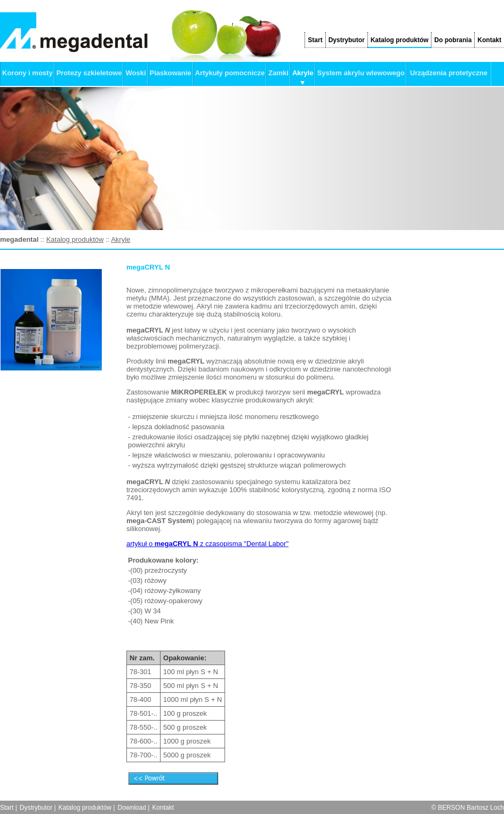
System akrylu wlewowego (361, 73)
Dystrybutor (347, 40)
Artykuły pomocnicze (230, 73)
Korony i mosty (27, 73)
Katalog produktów (400, 40)
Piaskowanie (171, 73)
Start (315, 40)
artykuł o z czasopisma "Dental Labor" (207, 544)
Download (131, 808)
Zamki (278, 73)
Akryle (303, 73)
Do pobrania (453, 40)
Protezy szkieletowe (89, 73)
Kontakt (489, 40)
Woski (135, 73)
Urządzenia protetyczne (449, 73)
